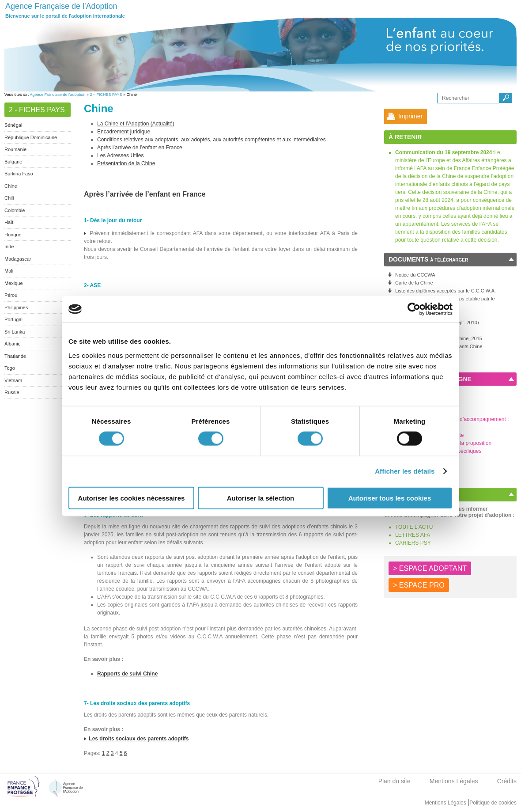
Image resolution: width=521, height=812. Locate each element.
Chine (11, 186)
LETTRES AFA (413, 535)
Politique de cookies (493, 803)
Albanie (13, 344)
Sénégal (13, 125)
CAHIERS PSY (413, 543)
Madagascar (18, 259)
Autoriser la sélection (261, 498)
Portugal (13, 319)
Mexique (14, 283)
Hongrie (13, 235)
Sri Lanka (15, 332)
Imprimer (410, 116)
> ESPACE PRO (419, 585)
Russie (12, 392)
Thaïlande (15, 356)
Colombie (15, 210)
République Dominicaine (31, 137)
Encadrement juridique (124, 132)
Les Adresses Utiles (120, 156)
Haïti (9, 222)
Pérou (11, 295)
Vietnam (13, 380)
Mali (9, 271)
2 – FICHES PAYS (106, 95)
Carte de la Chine (414, 283)
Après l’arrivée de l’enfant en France (140, 148)
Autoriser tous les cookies (390, 498)
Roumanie (15, 149)
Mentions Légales (454, 781)
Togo (10, 368)
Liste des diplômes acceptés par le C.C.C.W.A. (445, 291)
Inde (9, 247)
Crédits (507, 781)
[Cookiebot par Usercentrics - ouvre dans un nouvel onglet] (414, 309)
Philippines (16, 307)
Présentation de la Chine (126, 163)
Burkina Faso (19, 174)
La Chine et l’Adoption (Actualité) (136, 124)
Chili (9, 198)
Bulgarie (13, 162)
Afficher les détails (405, 471)
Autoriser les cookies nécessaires (132, 498)
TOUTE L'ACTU (414, 527)
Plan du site (395, 781)
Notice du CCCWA (415, 275)
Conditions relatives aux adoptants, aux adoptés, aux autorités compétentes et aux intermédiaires (211, 140)
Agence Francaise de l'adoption (58, 95)
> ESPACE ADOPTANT (430, 568)
